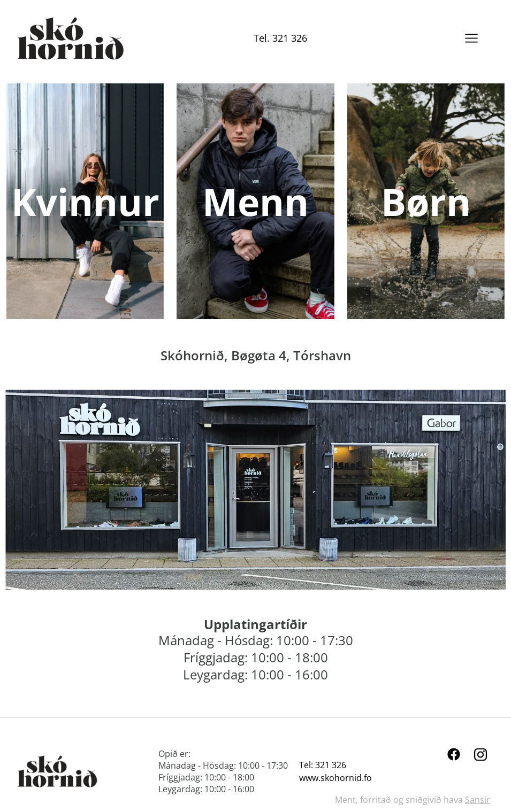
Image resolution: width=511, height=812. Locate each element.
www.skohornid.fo (335, 778)
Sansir (478, 800)
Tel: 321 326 (323, 765)
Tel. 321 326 (280, 38)
